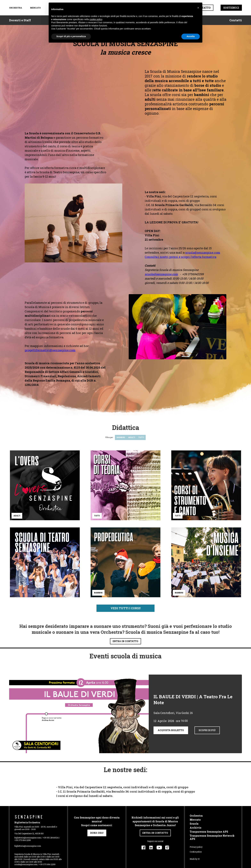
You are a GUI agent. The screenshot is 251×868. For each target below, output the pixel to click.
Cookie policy (196, 852)
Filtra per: (109, 437)
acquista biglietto (171, 730)
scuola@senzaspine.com (203, 253)
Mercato (35, 8)
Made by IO (195, 859)
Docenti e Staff (20, 20)
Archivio (196, 828)
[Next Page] (125, 608)
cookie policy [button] (96, 19)
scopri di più (207, 730)
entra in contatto (125, 641)
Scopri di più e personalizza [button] (71, 36)
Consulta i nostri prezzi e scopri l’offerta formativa (180, 257)
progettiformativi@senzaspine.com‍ (50, 350)
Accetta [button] (191, 36)
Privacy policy (196, 847)
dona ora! (97, 833)
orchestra (16, 8)
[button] (198, 8)
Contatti (236, 20)
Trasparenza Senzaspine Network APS (212, 837)
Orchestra (196, 816)
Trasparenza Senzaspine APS (209, 832)
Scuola (194, 824)
